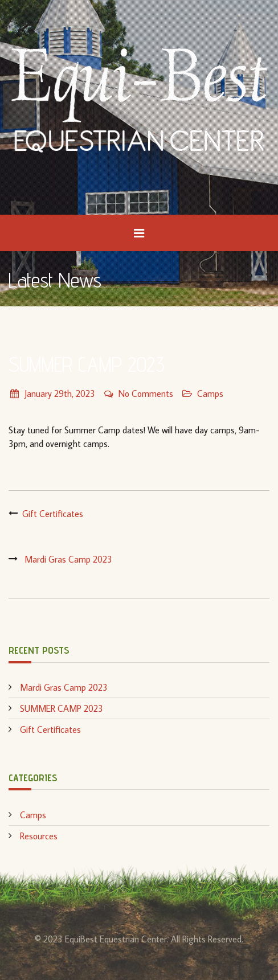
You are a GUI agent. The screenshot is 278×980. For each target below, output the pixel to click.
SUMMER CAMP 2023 (62, 708)
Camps (210, 393)
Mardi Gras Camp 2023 (68, 559)
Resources (39, 836)
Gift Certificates (53, 514)
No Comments (138, 393)
